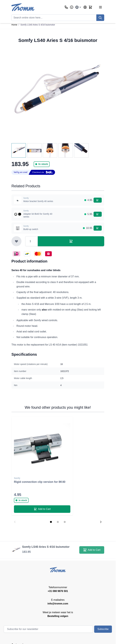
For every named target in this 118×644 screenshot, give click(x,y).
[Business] (72, 7)
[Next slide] (101, 522)
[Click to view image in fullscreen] (58, 93)
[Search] (100, 18)
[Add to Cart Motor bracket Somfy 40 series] (98, 200)
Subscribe (103, 629)
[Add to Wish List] (16, 241)
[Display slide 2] (58, 522)
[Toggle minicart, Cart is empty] (90, 7)
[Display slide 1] (51, 522)
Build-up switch (31, 229)
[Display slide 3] (65, 522)
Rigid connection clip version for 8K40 (40, 482)
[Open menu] (100, 7)
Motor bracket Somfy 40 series (38, 201)
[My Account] (85, 7)
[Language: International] (78, 7)
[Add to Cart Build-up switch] (98, 228)
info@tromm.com (58, 604)
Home (14, 25)
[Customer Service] (66, 7)
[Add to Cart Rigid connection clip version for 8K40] (42, 509)
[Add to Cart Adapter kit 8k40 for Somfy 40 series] (98, 214)
